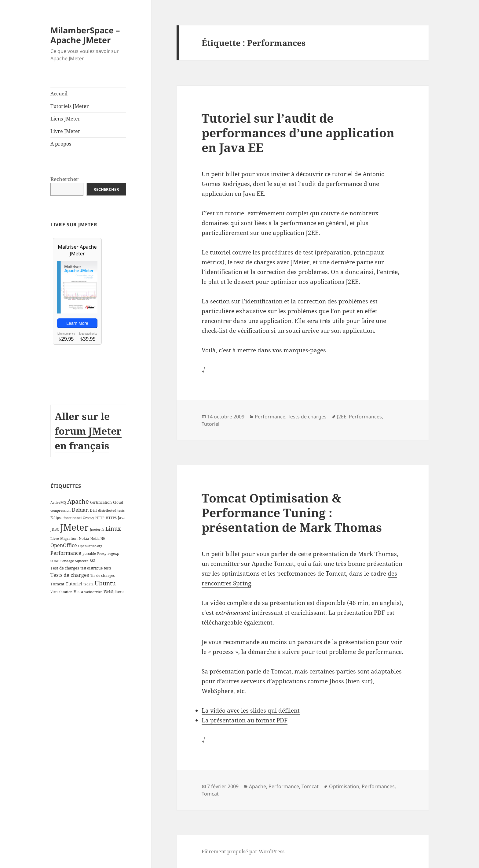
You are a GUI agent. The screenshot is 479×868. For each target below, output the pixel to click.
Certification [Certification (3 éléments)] (101, 502)
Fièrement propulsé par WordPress (243, 851)
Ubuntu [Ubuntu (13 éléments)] (105, 583)
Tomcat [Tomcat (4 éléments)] (57, 584)
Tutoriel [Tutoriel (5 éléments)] (74, 583)
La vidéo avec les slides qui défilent (251, 710)
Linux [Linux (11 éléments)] (113, 529)
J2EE (342, 417)
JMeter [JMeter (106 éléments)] (74, 527)
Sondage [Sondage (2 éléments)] (67, 561)
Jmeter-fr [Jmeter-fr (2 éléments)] (97, 529)
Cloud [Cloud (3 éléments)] (118, 502)
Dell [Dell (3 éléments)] (93, 510)
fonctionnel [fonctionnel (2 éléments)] (73, 518)
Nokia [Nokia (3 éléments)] (84, 538)
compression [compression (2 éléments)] (60, 510)
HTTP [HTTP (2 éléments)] (100, 518)
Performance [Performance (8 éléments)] (66, 553)
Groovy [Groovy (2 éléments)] (88, 518)
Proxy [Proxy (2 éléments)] (102, 553)
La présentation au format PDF (245, 720)
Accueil (59, 94)
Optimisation (344, 786)
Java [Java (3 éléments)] (122, 518)
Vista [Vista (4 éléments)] (78, 592)
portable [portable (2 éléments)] (89, 553)
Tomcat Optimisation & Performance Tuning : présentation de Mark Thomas (292, 512)
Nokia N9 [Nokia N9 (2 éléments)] (98, 539)
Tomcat (310, 786)
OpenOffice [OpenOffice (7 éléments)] (64, 545)
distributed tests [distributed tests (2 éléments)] (111, 510)
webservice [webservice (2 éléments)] (93, 592)
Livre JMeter (65, 131)
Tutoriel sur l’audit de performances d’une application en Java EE (298, 133)
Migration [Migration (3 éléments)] (69, 538)
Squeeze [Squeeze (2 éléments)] (82, 561)
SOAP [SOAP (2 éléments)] (55, 561)
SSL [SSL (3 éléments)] (93, 561)
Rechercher (64, 179)
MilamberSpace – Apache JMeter (85, 35)
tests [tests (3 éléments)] (108, 568)
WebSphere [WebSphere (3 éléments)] (113, 592)
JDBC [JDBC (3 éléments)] (55, 529)
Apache (258, 786)
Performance (270, 417)
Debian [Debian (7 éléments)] (80, 510)
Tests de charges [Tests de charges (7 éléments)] (70, 575)
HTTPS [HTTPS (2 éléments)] (111, 518)
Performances (365, 417)
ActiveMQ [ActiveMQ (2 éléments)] (58, 503)
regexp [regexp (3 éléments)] (113, 553)
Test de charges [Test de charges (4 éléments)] (65, 568)
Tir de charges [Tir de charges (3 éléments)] (102, 575)
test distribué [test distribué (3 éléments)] (91, 568)
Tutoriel (210, 424)
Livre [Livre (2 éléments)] (55, 539)
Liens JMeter (65, 119)
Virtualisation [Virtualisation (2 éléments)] (61, 592)
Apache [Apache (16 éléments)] (78, 501)
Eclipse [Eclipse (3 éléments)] (56, 518)
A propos (61, 144)
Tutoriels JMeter (70, 106)
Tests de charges (307, 417)
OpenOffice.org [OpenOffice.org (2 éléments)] (90, 546)
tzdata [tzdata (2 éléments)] (88, 584)
